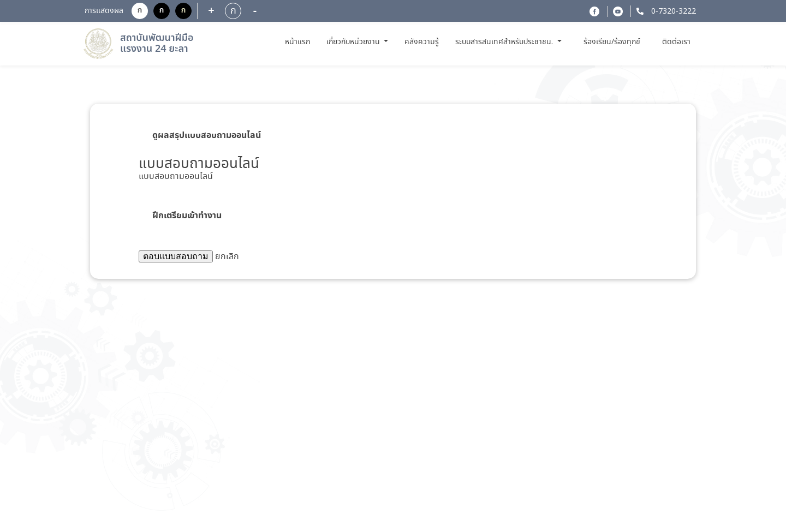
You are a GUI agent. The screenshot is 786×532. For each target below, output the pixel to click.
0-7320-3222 (672, 11)
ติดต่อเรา (676, 42)
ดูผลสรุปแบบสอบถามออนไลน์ (207, 135)
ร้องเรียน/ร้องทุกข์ (612, 42)
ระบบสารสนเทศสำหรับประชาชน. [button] (505, 42)
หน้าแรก (299, 42)
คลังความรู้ (422, 42)
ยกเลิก (227, 257)
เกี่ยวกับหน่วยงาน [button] (354, 42)
